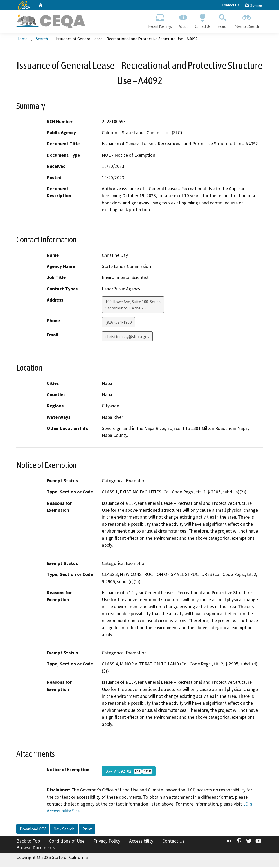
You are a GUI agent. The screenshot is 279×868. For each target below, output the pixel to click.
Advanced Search (247, 20)
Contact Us (231, 5)
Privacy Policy (107, 842)
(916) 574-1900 (119, 323)
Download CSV (33, 829)
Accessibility (141, 842)
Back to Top (28, 842)
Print (87, 829)
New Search (64, 829)
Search (223, 20)
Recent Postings (160, 20)
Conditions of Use (67, 842)
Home (22, 39)
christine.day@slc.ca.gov (127, 337)
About (183, 20)
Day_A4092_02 (129, 772)
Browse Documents (36, 848)
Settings (253, 5)
